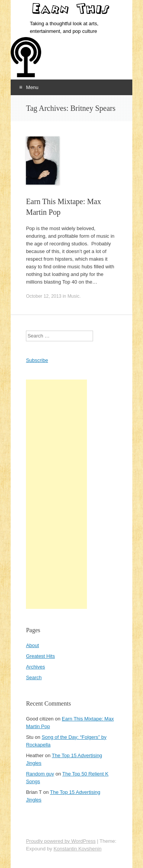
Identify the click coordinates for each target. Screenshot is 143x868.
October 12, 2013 (44, 296)
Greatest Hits (40, 656)
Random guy (40, 774)
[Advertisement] (56, 494)
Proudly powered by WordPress (61, 841)
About (32, 645)
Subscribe (37, 360)
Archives (35, 667)
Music (73, 296)
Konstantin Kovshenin (77, 849)
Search (34, 677)
